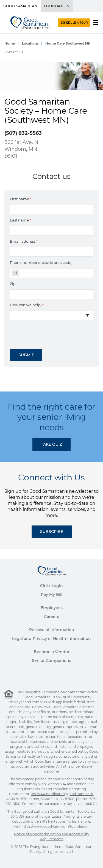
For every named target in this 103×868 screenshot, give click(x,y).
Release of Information (52, 630)
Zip (13, 284)
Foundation (57, 6)
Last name (20, 220)
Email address (24, 241)
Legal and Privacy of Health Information (51, 639)
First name (21, 199)
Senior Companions (51, 661)
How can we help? (27, 305)
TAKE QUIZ (51, 444)
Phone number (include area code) (41, 262)
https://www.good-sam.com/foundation (55, 826)
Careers (51, 617)
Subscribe (52, 532)
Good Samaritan (20, 6)
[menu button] (96, 23)
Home (10, 43)
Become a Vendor (52, 652)
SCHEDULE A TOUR (74, 23)
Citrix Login (51, 586)
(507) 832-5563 (23, 133)
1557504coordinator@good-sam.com (62, 794)
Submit (26, 355)
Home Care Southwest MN (68, 43)
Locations (30, 43)
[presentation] (52, 333)
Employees (52, 608)
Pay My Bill (52, 595)
